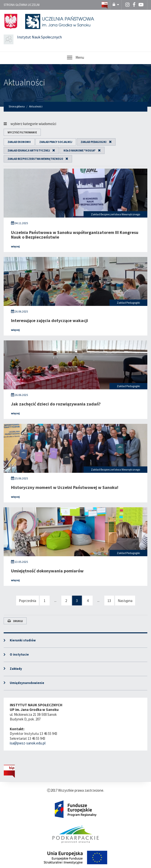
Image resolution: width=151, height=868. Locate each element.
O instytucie (19, 654)
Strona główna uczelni (22, 5)
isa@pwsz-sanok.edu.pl (28, 743)
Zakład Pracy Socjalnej (56, 142)
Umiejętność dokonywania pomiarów (47, 571)
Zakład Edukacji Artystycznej (29, 150)
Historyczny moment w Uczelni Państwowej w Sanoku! (65, 487)
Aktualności (24, 82)
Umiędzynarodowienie (27, 683)
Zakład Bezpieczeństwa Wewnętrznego (35, 159)
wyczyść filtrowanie (22, 132)
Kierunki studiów (23, 640)
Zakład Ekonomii (19, 142)
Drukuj (15, 621)
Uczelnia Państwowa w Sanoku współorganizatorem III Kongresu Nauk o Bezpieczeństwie (75, 235)
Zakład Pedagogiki (94, 142)
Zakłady (16, 669)
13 (109, 601)
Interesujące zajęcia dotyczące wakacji (49, 320)
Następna (125, 601)
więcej (15, 246)
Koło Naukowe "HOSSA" (80, 150)
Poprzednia (27, 601)
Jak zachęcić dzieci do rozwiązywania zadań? (56, 404)
